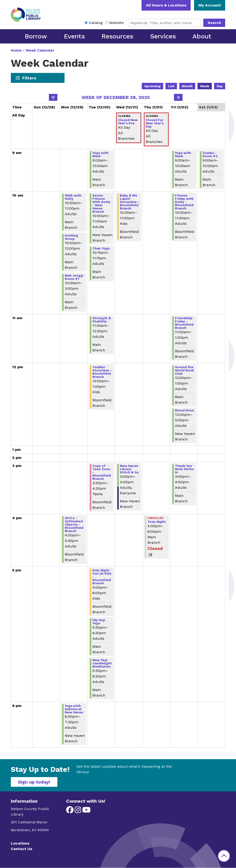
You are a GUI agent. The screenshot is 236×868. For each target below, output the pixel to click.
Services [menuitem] (163, 36)
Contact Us (22, 849)
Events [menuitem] (74, 36)
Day (220, 86)
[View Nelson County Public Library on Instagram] (78, 811)
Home (16, 50)
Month (187, 86)
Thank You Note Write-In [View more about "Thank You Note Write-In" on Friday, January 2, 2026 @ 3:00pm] (185, 469)
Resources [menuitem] (117, 36)
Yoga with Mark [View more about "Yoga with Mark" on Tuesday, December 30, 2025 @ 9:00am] (100, 154)
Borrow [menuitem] (36, 36)
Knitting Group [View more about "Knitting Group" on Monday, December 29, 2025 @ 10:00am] (71, 237)
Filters (29, 78)
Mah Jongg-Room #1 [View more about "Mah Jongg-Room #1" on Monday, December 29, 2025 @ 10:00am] (75, 277)
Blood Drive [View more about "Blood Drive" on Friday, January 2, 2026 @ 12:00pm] (184, 410)
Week (205, 86)
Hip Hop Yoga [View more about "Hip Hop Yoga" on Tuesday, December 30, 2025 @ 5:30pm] (99, 622)
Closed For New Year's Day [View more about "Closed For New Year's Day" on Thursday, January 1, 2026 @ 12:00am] (155, 123)
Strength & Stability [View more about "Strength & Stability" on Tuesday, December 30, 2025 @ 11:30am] (102, 320)
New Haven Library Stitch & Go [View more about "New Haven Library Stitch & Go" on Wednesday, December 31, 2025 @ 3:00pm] (129, 469)
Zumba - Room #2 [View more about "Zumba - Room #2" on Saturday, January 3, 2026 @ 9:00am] (210, 154)
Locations (20, 843)
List (171, 86)
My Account (210, 5)
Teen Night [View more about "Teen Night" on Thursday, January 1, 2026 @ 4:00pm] (157, 522)
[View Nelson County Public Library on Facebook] (70, 811)
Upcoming (152, 86)
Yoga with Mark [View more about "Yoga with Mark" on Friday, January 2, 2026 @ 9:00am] (183, 154)
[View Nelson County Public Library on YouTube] (86, 811)
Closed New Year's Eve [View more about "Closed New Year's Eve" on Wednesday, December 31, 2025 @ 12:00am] (128, 122)
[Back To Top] (224, 856)
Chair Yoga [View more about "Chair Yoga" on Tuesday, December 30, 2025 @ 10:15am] (101, 248)
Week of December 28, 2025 (116, 97)
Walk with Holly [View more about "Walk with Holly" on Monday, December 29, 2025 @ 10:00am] (73, 197)
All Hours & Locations (166, 5)
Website (116, 23)
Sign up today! (34, 782)
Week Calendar (40, 50)
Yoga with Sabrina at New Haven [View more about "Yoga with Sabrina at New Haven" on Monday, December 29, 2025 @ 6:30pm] (74, 709)
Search (214, 23)
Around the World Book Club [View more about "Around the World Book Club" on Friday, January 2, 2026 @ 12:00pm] (184, 370)
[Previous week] (53, 97)
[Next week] (178, 97)
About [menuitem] (202, 36)
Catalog (96, 23)
